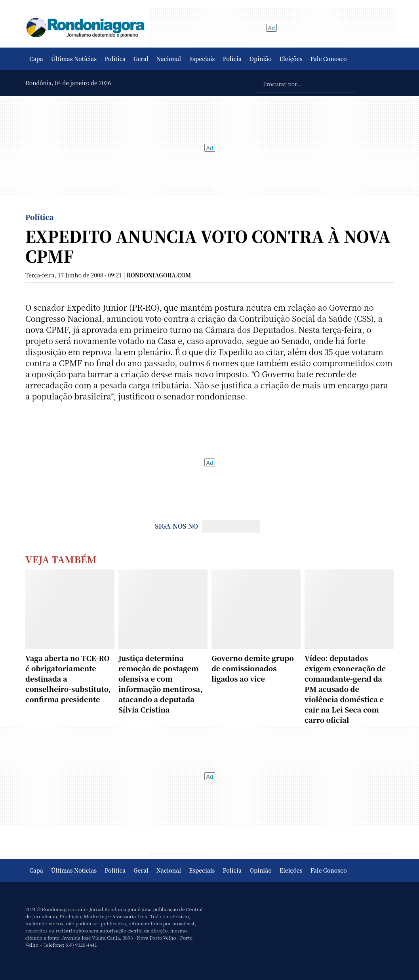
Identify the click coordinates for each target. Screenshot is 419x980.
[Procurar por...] (306, 83)
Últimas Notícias (74, 59)
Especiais (202, 59)
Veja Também (61, 559)
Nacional (169, 59)
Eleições (291, 59)
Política (115, 59)
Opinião (261, 59)
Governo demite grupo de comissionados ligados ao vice (253, 668)
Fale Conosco (329, 59)
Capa (36, 59)
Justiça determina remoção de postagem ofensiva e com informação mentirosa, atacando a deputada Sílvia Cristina (160, 684)
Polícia (232, 59)
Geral (141, 59)
